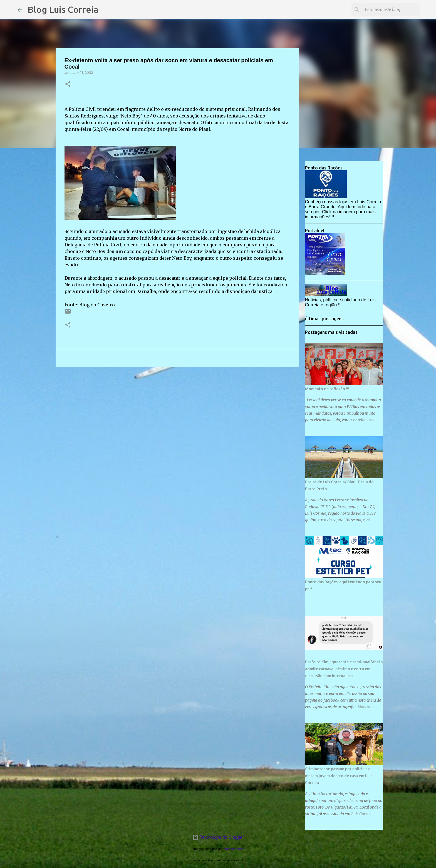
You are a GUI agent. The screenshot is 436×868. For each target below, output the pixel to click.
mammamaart (233, 849)
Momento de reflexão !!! (327, 389)
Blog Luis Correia (63, 9)
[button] (68, 84)
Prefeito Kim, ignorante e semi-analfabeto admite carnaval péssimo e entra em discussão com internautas (344, 669)
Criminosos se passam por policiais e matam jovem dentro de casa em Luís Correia (339, 776)
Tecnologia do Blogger (218, 837)
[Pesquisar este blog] (390, 10)
